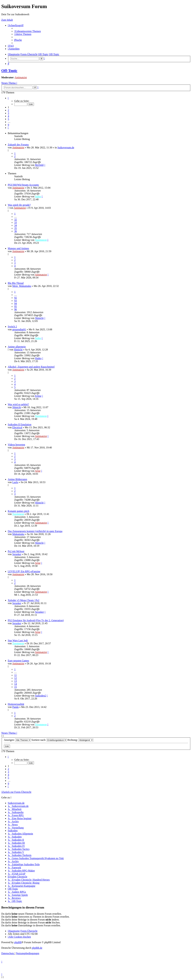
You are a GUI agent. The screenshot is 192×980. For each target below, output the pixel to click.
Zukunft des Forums (18, 145)
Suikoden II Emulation (20, 424)
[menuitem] (27, 31)
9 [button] (8, 125)
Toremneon (41, 240)
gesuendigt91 (19, 329)
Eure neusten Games (18, 661)
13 (16, 681)
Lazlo (15, 482)
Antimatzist (21, 77)
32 (16, 219)
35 (16, 228)
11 (15, 675)
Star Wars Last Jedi (18, 640)
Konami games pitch (18, 511)
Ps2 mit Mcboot (16, 551)
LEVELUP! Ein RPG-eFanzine (24, 571)
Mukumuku (18, 534)
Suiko (38, 196)
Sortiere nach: (49, 740)
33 (16, 222)
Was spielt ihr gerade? (19, 205)
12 (16, 678)
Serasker (17, 554)
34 (16, 225)
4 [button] (8, 116)
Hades (38, 358)
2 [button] (8, 110)
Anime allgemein (17, 347)
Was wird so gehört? (18, 404)
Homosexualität (16, 704)
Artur (38, 471)
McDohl (39, 165)
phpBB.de (37, 948)
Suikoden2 (40, 696)
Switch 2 (12, 327)
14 (16, 684)
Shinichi (39, 318)
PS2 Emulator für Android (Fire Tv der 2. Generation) (36, 620)
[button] (8, 98)
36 (16, 231)
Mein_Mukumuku (22, 286)
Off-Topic (9, 71)
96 (16, 309)
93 (16, 301)
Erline (38, 396)
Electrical (17, 427)
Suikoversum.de (66, 147)
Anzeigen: (17, 740)
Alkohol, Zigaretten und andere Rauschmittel (31, 367)
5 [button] (8, 119)
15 (16, 687)
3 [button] (8, 113)
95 (16, 306)
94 (16, 304)
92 (16, 298)
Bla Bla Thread (16, 283)
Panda (15, 707)
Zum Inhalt (7, 20)
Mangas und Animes (18, 248)
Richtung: (80, 740)
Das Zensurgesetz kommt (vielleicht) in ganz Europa (35, 531)
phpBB (18, 942)
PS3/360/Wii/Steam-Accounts (23, 185)
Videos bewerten (16, 445)
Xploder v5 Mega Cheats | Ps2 (24, 600)
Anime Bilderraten (17, 479)
